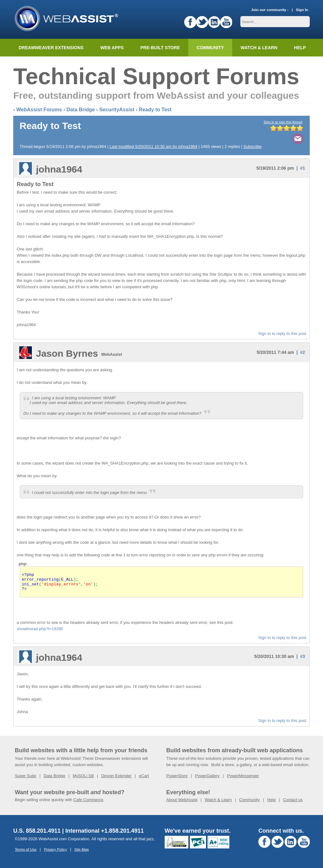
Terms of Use (26, 853)
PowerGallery (207, 780)
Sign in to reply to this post (282, 334)
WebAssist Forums (39, 110)
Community (210, 48)
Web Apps (112, 48)
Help (271, 803)
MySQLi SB (83, 780)
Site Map (81, 853)
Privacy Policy (55, 853)
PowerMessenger (243, 780)
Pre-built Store (160, 48)
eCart (144, 780)
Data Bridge (81, 110)
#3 (302, 660)
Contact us (293, 803)
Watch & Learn (259, 48)
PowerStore (177, 780)
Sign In (302, 10)
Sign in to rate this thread (283, 122)
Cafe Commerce (88, 803)
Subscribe (253, 147)
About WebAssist (182, 803)
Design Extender (116, 780)
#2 (302, 352)
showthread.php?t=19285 (40, 633)
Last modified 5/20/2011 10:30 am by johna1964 (153, 147)
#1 (302, 168)
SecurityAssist (117, 110)
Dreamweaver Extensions (51, 48)
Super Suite (26, 780)
